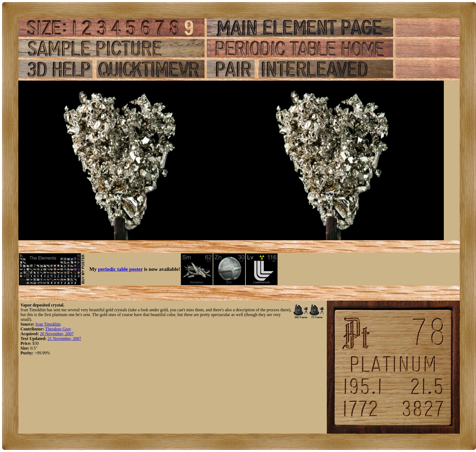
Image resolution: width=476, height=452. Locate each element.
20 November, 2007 (57, 334)
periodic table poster (120, 269)
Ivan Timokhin (48, 324)
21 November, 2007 (64, 339)
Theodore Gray (58, 329)
